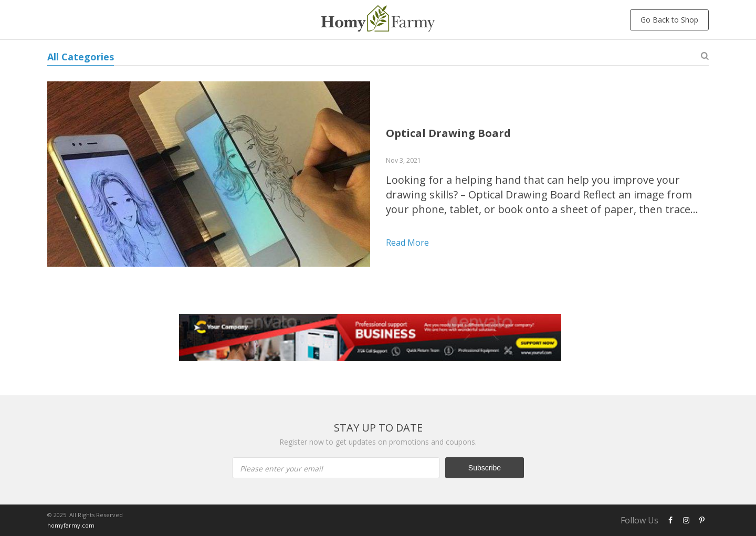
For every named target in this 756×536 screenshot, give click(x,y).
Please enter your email (281, 469)
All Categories (81, 57)
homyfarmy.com (71, 525)
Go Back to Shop (669, 20)
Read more (407, 243)
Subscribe (485, 468)
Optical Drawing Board (448, 133)
